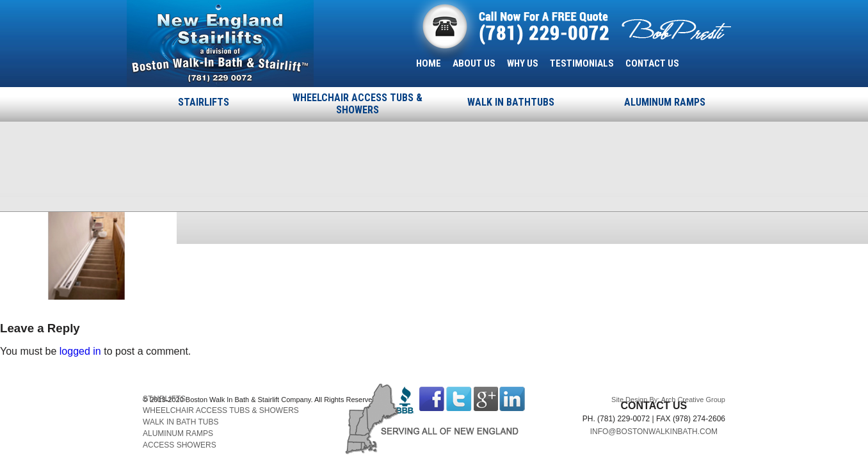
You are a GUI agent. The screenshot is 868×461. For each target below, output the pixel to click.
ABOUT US (474, 63)
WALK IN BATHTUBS (511, 102)
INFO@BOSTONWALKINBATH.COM (654, 432)
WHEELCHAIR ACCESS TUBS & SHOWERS (358, 104)
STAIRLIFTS (204, 102)
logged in (80, 351)
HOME (429, 63)
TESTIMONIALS (582, 63)
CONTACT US (652, 63)
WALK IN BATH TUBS (181, 422)
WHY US (523, 63)
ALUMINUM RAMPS (665, 102)
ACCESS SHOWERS (180, 445)
